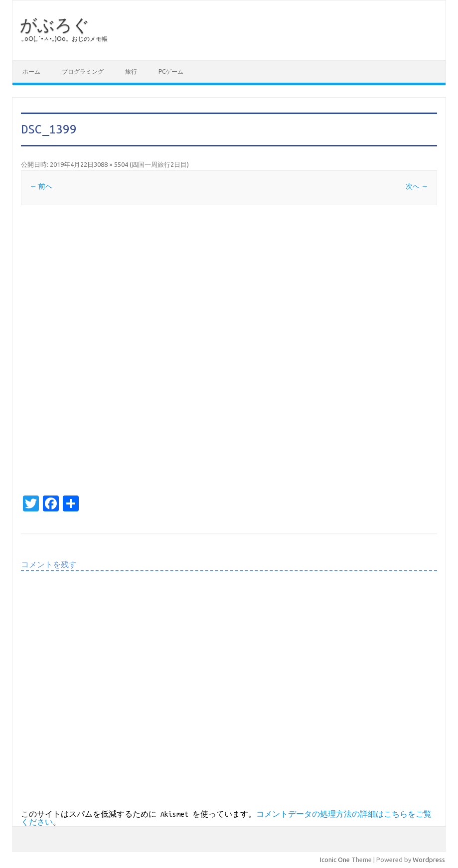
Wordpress (429, 860)
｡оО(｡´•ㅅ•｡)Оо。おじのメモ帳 (65, 39)
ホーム (31, 71)
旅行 (131, 71)
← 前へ (41, 186)
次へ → (417, 186)
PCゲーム (171, 71)
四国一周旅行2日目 (159, 164)
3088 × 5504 (111, 164)
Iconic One (335, 860)
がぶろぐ (55, 24)
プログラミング (83, 71)
